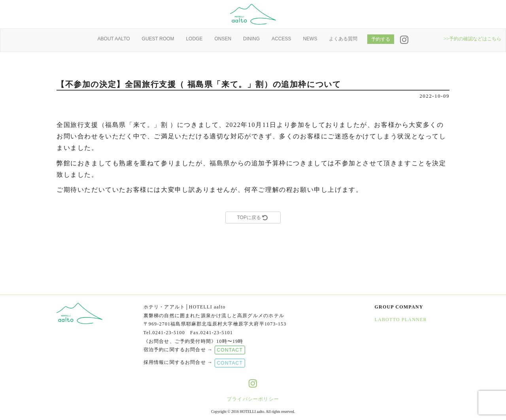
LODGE (194, 39)
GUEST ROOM (158, 39)
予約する (381, 39)
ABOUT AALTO (114, 39)
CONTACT (230, 350)
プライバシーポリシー (253, 399)
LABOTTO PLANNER (401, 320)
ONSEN (223, 39)
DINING (251, 39)
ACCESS (281, 39)
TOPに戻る (253, 218)
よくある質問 (343, 39)
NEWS (310, 39)
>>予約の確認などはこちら (472, 39)
